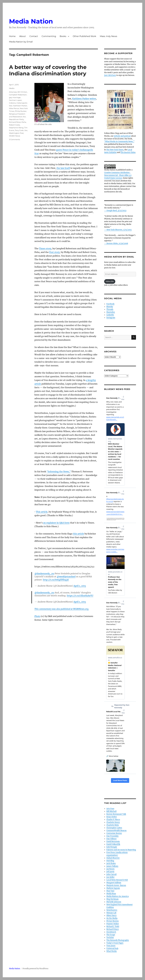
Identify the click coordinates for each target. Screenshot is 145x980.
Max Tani (110, 891)
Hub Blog (110, 861)
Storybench (111, 932)
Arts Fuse (110, 809)
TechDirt (110, 937)
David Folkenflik (113, 844)
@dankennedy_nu (44, 574)
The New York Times (115, 150)
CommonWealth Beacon (116, 831)
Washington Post (16, 133)
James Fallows (112, 866)
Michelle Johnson (114, 902)
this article (78, 534)
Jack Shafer (111, 863)
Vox (26, 130)
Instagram (111, 318)
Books (63, 36)
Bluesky (110, 307)
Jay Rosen (110, 869)
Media (12, 88)
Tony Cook (19, 130)
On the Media (112, 918)
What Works (112, 951)
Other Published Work (84, 36)
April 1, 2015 (80, 586)
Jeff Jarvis (110, 872)
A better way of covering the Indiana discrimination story (48, 70)
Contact (34, 36)
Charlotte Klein (113, 825)
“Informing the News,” (59, 472)
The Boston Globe (128, 152)
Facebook (110, 304)
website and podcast (122, 136)
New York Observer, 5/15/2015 (119, 230)
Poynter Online (113, 924)
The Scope (111, 935)
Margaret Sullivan (114, 883)
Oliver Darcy (111, 916)
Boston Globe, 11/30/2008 (117, 243)
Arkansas (13, 92)
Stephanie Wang (16, 128)
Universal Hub (112, 948)
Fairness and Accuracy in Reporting (121, 850)
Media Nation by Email (21, 42)
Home (12, 36)
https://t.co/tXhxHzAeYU (80, 596)
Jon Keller (110, 877)
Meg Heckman (112, 899)
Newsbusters (112, 910)
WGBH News (15, 136)
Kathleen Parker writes (84, 99)
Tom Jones (111, 946)
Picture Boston (113, 921)
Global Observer (113, 858)
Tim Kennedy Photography (118, 940)
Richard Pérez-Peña (18, 122)
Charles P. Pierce (113, 820)
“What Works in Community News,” (119, 141)
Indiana (12, 103)
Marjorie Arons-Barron (116, 885)
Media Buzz (111, 894)
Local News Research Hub (117, 880)
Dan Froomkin (112, 836)
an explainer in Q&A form (56, 523)
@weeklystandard (66, 577)
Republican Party (16, 119)
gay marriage (15, 97)
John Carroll (111, 874)
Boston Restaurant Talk (116, 814)
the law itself (63, 168)
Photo (37, 616)
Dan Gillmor (111, 839)
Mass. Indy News (108, 36)
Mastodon (111, 312)
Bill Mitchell (111, 811)
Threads (110, 309)
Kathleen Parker (20, 106)
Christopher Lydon (114, 828)
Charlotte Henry (113, 822)
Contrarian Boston (114, 833)
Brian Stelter (112, 817)
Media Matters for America (118, 896)
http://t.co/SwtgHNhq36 (56, 580)
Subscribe (110, 281)
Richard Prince (113, 929)
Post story (54, 252)
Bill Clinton (22, 92)
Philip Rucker (21, 111)
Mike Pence (14, 108)
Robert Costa (14, 125)
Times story (45, 248)
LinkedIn (110, 315)
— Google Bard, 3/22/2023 (115, 211)
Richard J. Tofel (113, 927)
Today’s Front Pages (115, 943)
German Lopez (15, 100)
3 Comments (14, 139)
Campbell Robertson (18, 95)
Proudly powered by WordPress (35, 969)
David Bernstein (113, 842)
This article (42, 512)
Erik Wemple (112, 847)
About (23, 36)
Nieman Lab (111, 913)
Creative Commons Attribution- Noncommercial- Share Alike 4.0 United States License (118, 175)
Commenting (49, 36)
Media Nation (31, 21)
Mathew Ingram (113, 888)
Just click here (110, 75)
